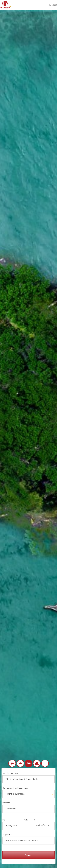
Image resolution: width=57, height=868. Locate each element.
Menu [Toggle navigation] (52, 5)
